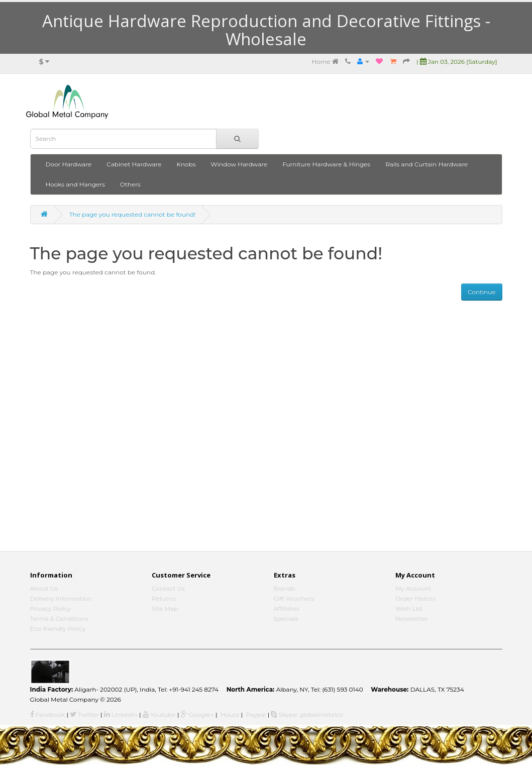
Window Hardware (239, 164)
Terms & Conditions (59, 618)
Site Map (165, 608)
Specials (286, 618)
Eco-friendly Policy (58, 629)
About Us (44, 588)
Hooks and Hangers (75, 184)
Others (130, 184)
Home (325, 62)
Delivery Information (61, 598)
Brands (285, 588)
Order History (415, 598)
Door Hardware (69, 164)
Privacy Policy (51, 608)
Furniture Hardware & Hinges (326, 164)
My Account (413, 588)
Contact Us (168, 588)
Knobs (186, 164)
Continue (482, 292)
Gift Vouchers (294, 598)
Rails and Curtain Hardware (427, 164)
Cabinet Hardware (134, 164)
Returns (164, 598)
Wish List (409, 608)
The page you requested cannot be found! (133, 214)
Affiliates (287, 608)
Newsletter (412, 618)
